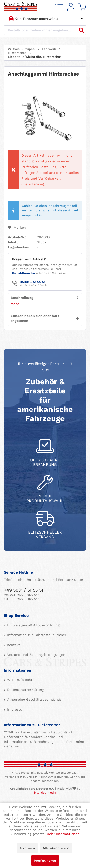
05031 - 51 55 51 (33, 282)
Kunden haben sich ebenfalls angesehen (35, 318)
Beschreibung (22, 298)
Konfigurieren (45, 861)
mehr (15, 304)
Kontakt (13, 645)
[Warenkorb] (82, 7)
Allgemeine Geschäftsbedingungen (35, 699)
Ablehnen (27, 848)
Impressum (16, 709)
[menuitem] (59, 7)
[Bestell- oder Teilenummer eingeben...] (45, 30)
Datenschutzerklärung (25, 690)
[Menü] (59, 7)
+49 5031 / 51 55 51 (24, 590)
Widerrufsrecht (19, 680)
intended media (45, 793)
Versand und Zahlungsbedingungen (36, 655)
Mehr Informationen (63, 834)
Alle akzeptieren (56, 848)
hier (17, 746)
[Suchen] (81, 30)
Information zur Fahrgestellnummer (36, 635)
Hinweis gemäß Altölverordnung (33, 625)
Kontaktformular (24, 273)
